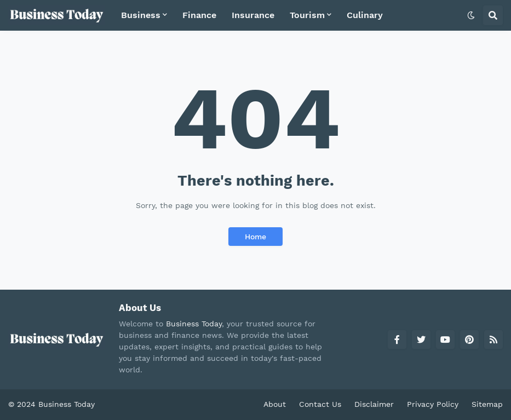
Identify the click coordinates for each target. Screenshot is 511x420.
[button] (471, 15)
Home (256, 237)
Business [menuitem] (141, 15)
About (275, 404)
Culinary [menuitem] (365, 15)
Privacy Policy (433, 404)
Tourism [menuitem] (307, 15)
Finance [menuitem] (199, 15)
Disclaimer (374, 404)
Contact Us (320, 404)
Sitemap (487, 404)
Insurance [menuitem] (253, 15)
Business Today (194, 324)
